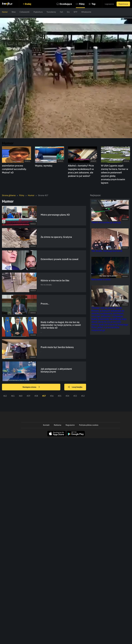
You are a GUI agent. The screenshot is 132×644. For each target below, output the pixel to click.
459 (28, 396)
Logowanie (109, 4)
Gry (68, 12)
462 (5, 396)
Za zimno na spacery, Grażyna (56, 237)
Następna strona (31, 387)
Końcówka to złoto (101, 279)
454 (67, 396)
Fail (61, 12)
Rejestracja (123, 4)
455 (60, 396)
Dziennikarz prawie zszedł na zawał (59, 259)
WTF (76, 12)
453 (75, 396)
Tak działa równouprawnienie (107, 251)
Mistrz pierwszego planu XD (55, 215)
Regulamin (70, 425)
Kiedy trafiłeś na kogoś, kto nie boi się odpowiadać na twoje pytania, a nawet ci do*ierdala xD (61, 325)
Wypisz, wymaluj (44, 166)
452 (83, 396)
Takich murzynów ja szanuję (106, 222)
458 (36, 396)
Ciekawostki (25, 12)
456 (52, 396)
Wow (14, 12)
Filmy (82, 4)
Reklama (58, 425)
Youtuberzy (51, 12)
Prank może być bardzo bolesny (57, 347)
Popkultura (38, 12)
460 (21, 396)
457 (44, 396)
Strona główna (9, 195)
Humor (5, 12)
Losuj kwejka (75, 387)
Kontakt (46, 425)
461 (13, 396)
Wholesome (86, 12)
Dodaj (28, 4)
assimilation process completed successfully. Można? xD (14, 169)
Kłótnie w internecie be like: (55, 280)
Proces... (45, 304)
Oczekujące (66, 4)
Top (94, 4)
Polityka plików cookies (89, 425)
